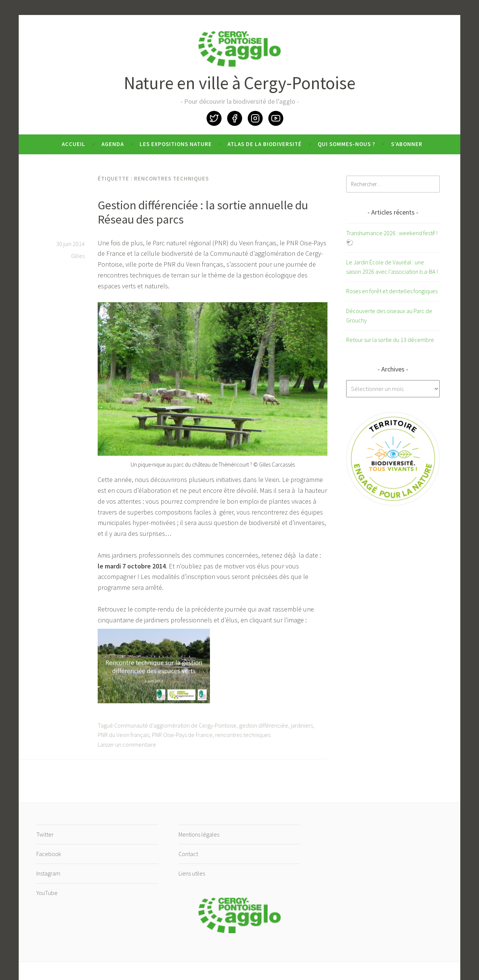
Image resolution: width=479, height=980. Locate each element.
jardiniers (302, 725)
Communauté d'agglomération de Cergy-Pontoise (175, 725)
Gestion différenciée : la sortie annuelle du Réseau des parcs (203, 212)
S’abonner (407, 144)
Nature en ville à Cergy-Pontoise (240, 83)
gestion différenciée (264, 725)
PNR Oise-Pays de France (182, 735)
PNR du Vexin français (123, 735)
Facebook (235, 118)
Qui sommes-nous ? (347, 144)
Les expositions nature (176, 144)
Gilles (78, 256)
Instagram (255, 118)
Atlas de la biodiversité (265, 144)
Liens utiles (192, 873)
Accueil (74, 144)
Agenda (113, 144)
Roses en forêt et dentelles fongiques (392, 291)
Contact (188, 854)
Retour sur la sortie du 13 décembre (390, 340)
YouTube (276, 118)
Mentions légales (199, 834)
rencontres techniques (243, 735)
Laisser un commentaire (127, 744)
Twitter (214, 118)
